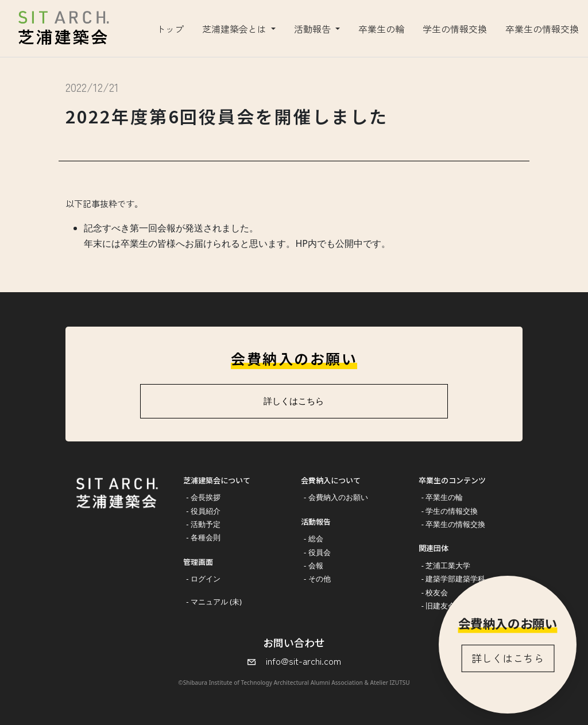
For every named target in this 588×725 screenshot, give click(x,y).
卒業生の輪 (381, 29)
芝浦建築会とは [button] (235, 29)
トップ (170, 29)
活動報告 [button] (314, 29)
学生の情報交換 (455, 29)
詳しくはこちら (508, 658)
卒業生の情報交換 (542, 29)
